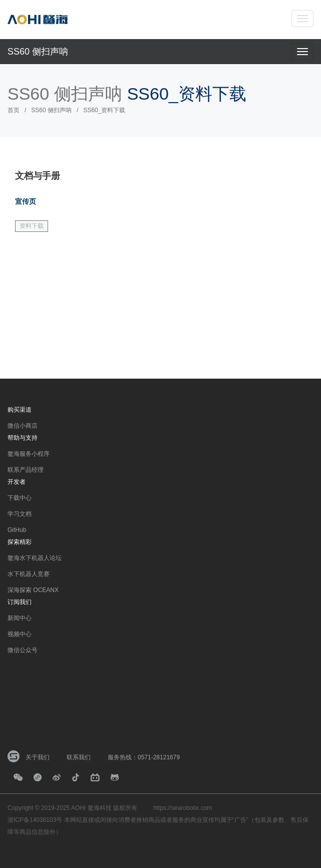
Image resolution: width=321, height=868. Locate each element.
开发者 (17, 482)
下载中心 (20, 498)
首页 (14, 110)
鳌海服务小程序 (29, 454)
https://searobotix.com (183, 808)
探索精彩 (20, 542)
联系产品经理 (26, 470)
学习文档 (20, 514)
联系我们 (79, 757)
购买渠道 (20, 410)
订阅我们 (20, 602)
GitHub (17, 530)
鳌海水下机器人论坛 (35, 558)
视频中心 (20, 634)
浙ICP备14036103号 (35, 820)
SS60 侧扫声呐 (38, 52)
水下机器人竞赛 (29, 574)
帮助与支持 (23, 438)
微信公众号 (23, 650)
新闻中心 (20, 618)
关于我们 (38, 757)
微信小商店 (23, 426)
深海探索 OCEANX (33, 590)
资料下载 (32, 226)
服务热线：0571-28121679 (144, 757)
